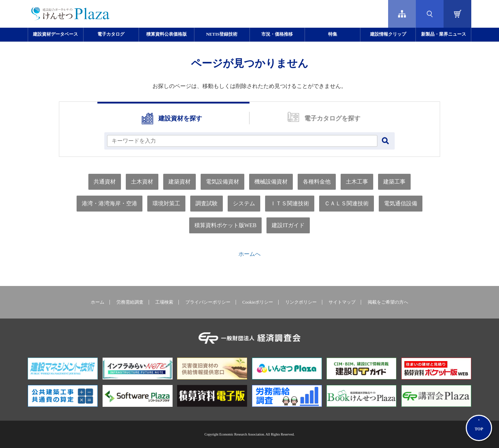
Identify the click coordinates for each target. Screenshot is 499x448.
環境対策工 (166, 203)
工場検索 (164, 302)
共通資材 (105, 182)
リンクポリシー (301, 302)
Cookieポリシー (258, 302)
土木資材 (142, 182)
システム (244, 203)
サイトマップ (342, 302)
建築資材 (180, 182)
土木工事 (357, 182)
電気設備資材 (222, 182)
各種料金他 (317, 182)
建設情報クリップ (388, 34)
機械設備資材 (271, 182)
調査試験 (207, 203)
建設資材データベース (55, 34)
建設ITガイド (288, 225)
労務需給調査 (130, 302)
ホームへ (249, 254)
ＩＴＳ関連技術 (290, 203)
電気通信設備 (401, 203)
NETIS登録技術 (222, 34)
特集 (333, 34)
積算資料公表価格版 (167, 34)
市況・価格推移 (277, 34)
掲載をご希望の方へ (388, 302)
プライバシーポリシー (208, 302)
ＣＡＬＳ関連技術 (347, 203)
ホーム (98, 302)
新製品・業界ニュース (444, 34)
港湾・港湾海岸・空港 (110, 203)
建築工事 (394, 182)
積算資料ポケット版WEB (226, 225)
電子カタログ (111, 34)
